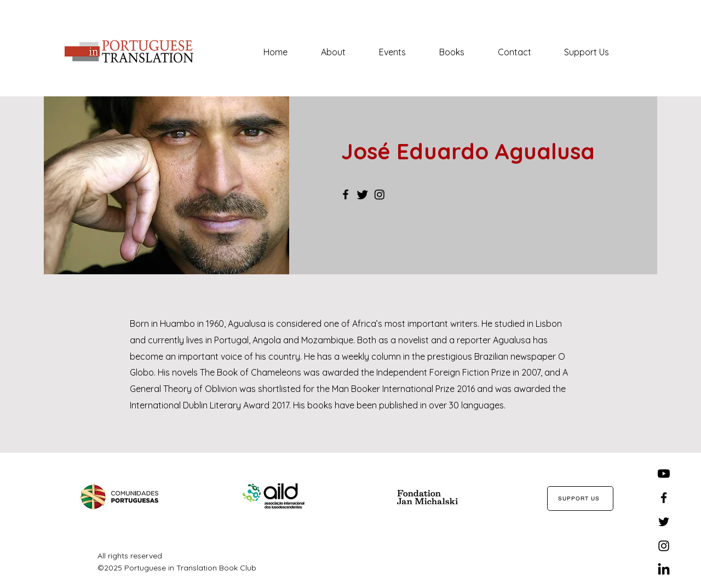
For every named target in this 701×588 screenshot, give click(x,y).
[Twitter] (363, 194)
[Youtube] (664, 474)
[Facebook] (346, 194)
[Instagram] (380, 194)
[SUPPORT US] (580, 498)
